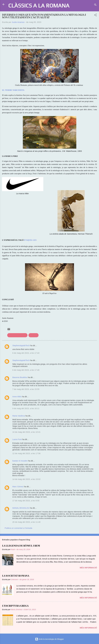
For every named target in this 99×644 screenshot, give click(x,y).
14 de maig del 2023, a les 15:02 (26, 479)
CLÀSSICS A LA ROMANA (39, 5)
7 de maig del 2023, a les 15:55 (26, 389)
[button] (95, 15)
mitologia (34, 335)
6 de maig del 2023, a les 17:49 (26, 370)
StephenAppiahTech (21, 345)
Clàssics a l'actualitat (17, 335)
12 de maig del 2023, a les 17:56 (26, 453)
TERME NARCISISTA (15, 90)
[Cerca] (95, 5)
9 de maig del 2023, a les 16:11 (26, 408)
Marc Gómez (18, 487)
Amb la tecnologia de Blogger (49, 639)
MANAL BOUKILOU (21, 508)
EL (4, 90)
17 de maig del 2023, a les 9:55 (26, 501)
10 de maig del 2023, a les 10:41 (26, 432)
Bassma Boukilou (20, 377)
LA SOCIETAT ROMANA (16, 576)
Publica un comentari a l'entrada (18, 528)
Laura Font (17, 439)
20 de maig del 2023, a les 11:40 (26, 522)
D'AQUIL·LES (30, 240)
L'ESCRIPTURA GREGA (15, 606)
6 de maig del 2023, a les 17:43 (26, 353)
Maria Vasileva (19, 416)
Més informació (88, 568)
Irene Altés (17, 397)
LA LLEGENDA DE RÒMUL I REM (21, 546)
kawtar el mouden (20, 461)
